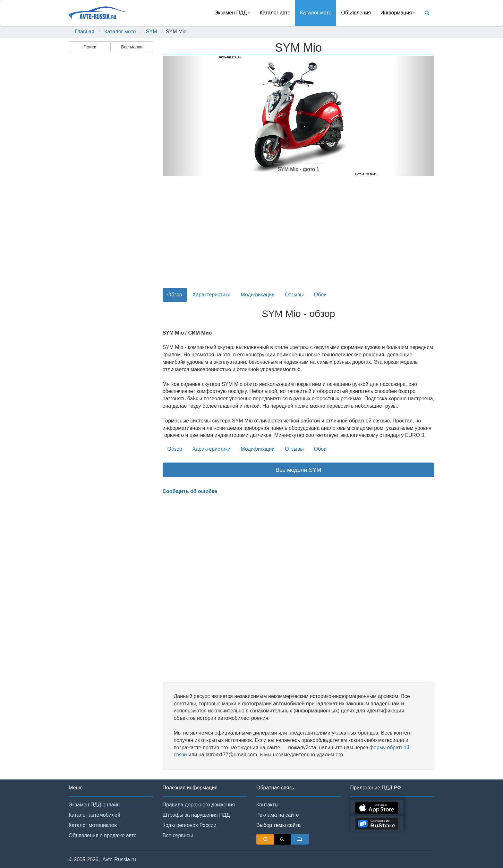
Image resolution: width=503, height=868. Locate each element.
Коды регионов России (190, 825)
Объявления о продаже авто (103, 835)
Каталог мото (316, 13)
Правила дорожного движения (199, 805)
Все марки (132, 47)
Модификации (258, 295)
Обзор (175, 295)
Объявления (356, 13)
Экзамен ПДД (232, 13)
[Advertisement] (110, 156)
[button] (183, 116)
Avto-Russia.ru (119, 859)
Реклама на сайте (278, 815)
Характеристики (212, 295)
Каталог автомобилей (94, 815)
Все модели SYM (298, 470)
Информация (398, 13)
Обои (320, 295)
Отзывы (294, 295)
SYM (152, 32)
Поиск (90, 47)
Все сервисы (178, 835)
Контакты (267, 805)
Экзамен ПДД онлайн (94, 805)
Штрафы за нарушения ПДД (196, 815)
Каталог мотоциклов (93, 825)
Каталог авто (275, 13)
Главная (85, 32)
